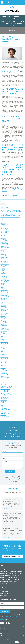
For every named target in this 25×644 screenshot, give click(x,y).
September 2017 (5, 361)
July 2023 (3, 267)
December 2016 (4, 373)
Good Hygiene (4, 399)
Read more (6, 509)
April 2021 (3, 304)
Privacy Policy (8, 480)
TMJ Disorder (4, 412)
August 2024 (4, 249)
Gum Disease (4, 400)
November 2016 (4, 375)
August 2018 (4, 346)
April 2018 (3, 352)
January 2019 (4, 341)
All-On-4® (3, 385)
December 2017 (4, 357)
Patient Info (3, 629)
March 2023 (3, 272)
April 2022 (3, 287)
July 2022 (3, 283)
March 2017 (3, 369)
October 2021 (4, 296)
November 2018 (4, 343)
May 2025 (3, 237)
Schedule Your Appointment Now (13, 24)
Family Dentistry (5, 396)
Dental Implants (5, 393)
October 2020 (4, 312)
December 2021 (4, 293)
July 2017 (3, 364)
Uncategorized (4, 418)
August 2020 (4, 315)
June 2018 (3, 349)
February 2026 (4, 224)
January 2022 (4, 291)
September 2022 (5, 280)
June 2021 (3, 301)
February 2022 (4, 290)
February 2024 (4, 257)
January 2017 (4, 372)
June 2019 (3, 334)
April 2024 (3, 254)
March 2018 (3, 353)
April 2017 (3, 368)
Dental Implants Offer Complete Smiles (10, 210)
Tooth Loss (3, 415)
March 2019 (3, 338)
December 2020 (4, 309)
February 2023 (4, 274)
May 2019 (3, 335)
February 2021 (4, 306)
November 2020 (4, 311)
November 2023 (4, 261)
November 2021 (4, 294)
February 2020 (4, 323)
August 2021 (4, 298)
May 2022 (3, 286)
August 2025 (4, 233)
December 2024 (4, 244)
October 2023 (4, 263)
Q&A (2, 405)
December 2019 (4, 326)
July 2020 (3, 316)
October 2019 (4, 328)
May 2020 (3, 319)
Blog (1, 633)
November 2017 (4, 358)
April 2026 (3, 223)
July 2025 (3, 234)
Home (2, 627)
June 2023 (3, 268)
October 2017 (4, 360)
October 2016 (4, 376)
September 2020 (5, 313)
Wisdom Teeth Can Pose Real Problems (10, 217)
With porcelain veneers (8, 124)
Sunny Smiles (13, 73)
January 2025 (4, 242)
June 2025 (3, 235)
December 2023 (4, 260)
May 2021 (3, 302)
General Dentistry (5, 397)
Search (3, 204)
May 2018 (3, 350)
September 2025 (5, 231)
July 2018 (3, 347)
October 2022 (4, 279)
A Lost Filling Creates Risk (7, 214)
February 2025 (4, 241)
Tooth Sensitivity (5, 416)
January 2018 (4, 356)
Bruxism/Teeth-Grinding (6, 386)
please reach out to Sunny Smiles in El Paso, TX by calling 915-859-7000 (13, 190)
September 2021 (5, 297)
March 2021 (3, 305)
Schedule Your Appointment (13, 556)
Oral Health (3, 403)
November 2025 (4, 229)
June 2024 (3, 252)
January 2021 (4, 308)
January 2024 (4, 259)
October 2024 (4, 246)
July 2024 (3, 250)
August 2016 (4, 379)
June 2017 (3, 365)
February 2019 (4, 339)
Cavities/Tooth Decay (6, 388)
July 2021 (3, 300)
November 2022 (4, 278)
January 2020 (4, 324)
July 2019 (3, 332)
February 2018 (4, 354)
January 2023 (4, 275)
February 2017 (4, 371)
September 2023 (5, 264)
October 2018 (4, 345)
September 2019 (5, 330)
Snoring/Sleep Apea (5, 410)
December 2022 (4, 276)
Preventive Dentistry (6, 404)
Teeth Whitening (5, 411)
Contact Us (3, 635)
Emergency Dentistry (6, 394)
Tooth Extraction (5, 414)
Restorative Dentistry (6, 407)
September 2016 (5, 378)
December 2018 (4, 342)
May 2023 (3, 270)
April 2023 (3, 271)
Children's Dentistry (5, 389)
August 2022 (4, 282)
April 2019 (3, 337)
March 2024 (3, 256)
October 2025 (4, 230)
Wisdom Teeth (4, 419)
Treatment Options (5, 631)
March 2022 (3, 289)
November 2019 (4, 327)
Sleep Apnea (4, 408)
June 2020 (3, 317)
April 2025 (3, 238)
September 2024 (5, 248)
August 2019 (4, 331)
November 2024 (5, 245)
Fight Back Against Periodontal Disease (10, 216)
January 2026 (4, 226)
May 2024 (3, 253)
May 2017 (3, 367)
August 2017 (4, 363)
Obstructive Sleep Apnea (7, 401)
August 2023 (4, 265)
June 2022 (3, 285)
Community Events (5, 390)
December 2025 (4, 227)
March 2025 (3, 239)
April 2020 (3, 320)
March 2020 (3, 322)
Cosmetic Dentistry (13, 195)
